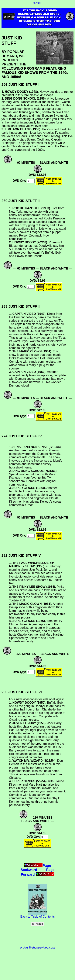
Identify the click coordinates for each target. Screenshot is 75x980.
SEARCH (37, 3)
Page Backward (36, 868)
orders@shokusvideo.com (37, 947)
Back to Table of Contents (37, 915)
